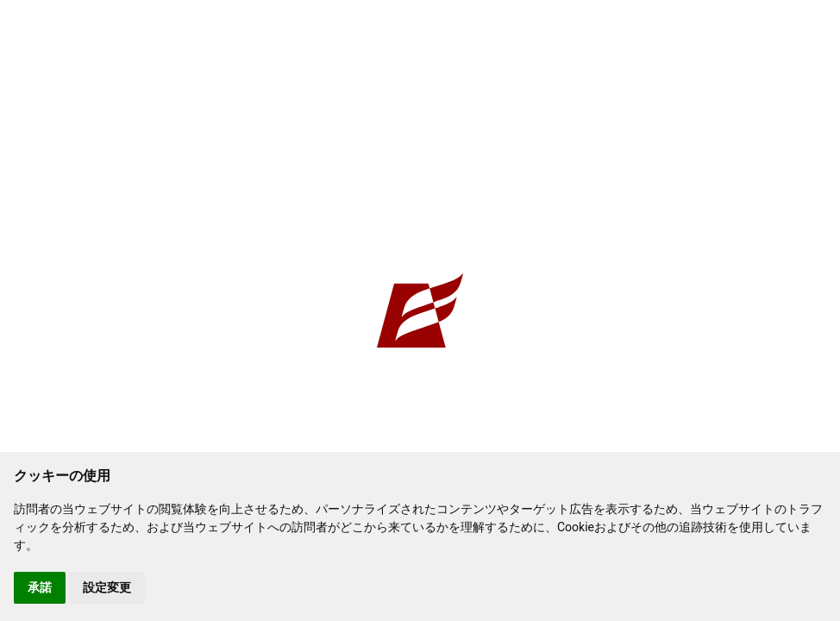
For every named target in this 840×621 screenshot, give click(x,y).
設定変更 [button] (107, 587)
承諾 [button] (40, 587)
